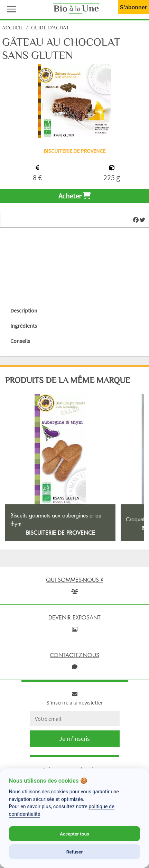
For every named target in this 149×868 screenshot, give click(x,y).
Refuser (75, 852)
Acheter (74, 196)
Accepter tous (74, 834)
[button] (10, 8)
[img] (136, 220)
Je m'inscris (74, 739)
